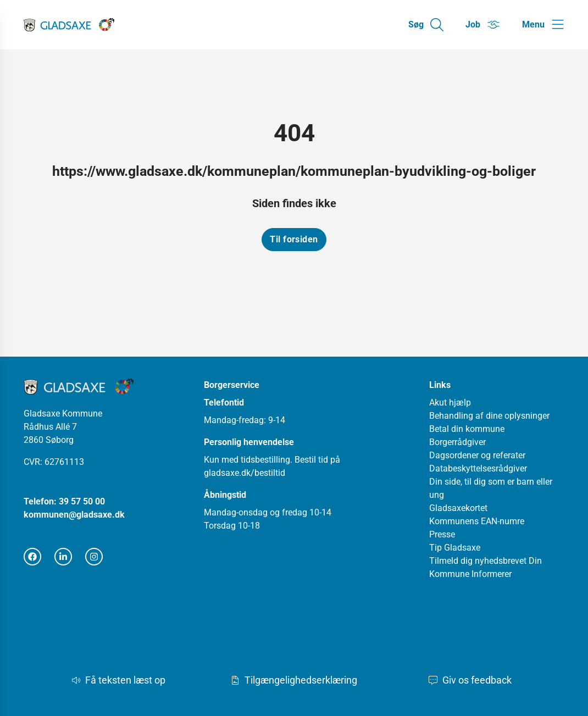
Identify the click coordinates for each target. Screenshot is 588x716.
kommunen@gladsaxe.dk (74, 515)
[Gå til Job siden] (483, 25)
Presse (442, 534)
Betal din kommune (467, 429)
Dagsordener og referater (477, 455)
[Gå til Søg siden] (426, 25)
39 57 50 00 (82, 501)
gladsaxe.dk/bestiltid (245, 473)
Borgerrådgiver (457, 442)
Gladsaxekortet (458, 508)
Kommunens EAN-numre (477, 521)
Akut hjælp (450, 403)
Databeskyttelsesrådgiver (478, 468)
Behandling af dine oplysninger (489, 416)
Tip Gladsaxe (455, 548)
